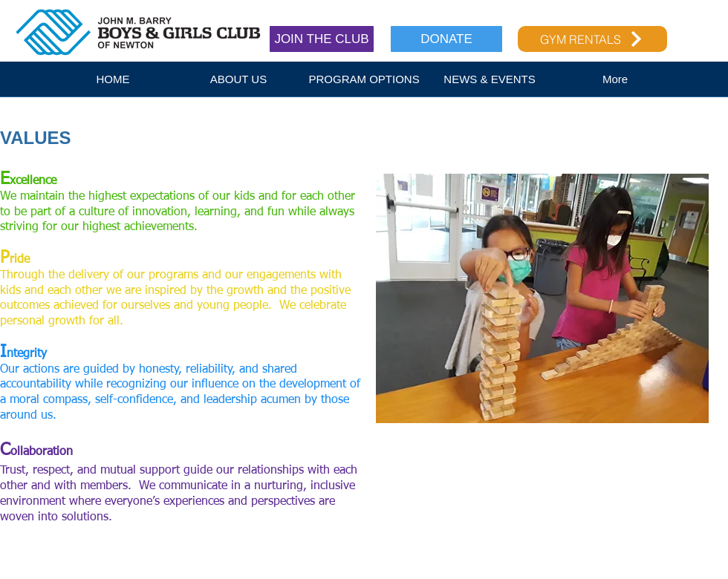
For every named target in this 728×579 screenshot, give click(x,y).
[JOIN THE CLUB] (322, 39)
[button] (239, 84)
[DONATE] (446, 39)
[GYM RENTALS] (592, 39)
